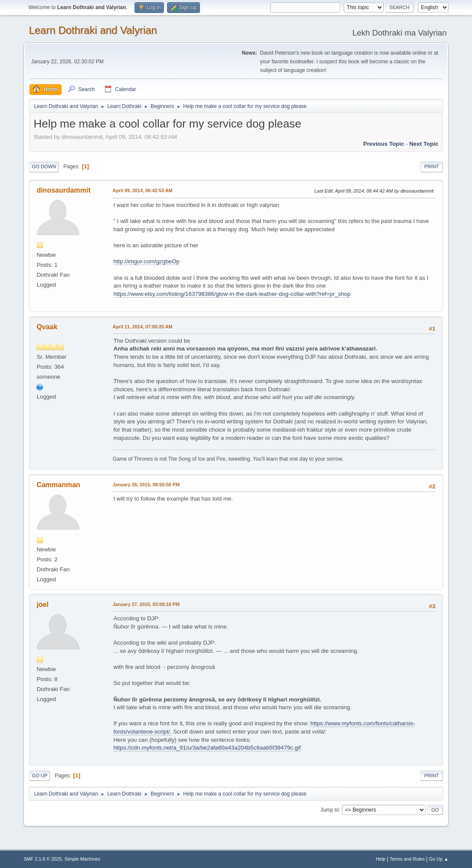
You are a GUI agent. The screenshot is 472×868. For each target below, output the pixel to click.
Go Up (39, 776)
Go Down (44, 167)
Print (432, 167)
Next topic (424, 144)
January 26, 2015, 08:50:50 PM (146, 485)
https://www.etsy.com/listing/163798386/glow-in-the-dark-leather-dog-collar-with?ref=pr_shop (232, 294)
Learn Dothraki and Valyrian (93, 30)
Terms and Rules (407, 859)
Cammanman (58, 485)
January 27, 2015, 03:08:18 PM (146, 604)
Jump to (330, 809)
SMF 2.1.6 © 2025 (43, 859)
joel (43, 604)
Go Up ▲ (439, 859)
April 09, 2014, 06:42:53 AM (142, 190)
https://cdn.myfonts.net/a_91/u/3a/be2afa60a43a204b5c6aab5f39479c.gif (207, 748)
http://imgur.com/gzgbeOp (146, 261)
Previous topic (384, 144)
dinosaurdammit (63, 190)
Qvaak (47, 327)
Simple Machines (82, 859)
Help (380, 859)
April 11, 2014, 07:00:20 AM (142, 327)
